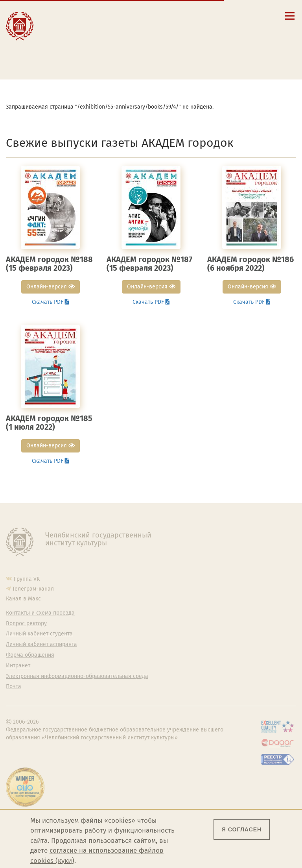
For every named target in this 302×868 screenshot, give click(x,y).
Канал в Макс (23, 599)
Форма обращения (30, 655)
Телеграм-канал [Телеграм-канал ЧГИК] (33, 589)
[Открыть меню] (290, 20)
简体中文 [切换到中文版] (232, 35)
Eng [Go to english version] (208, 27)
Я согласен (242, 829)
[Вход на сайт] (248, 16)
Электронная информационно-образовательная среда (96, 60)
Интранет (18, 666)
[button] (203, 16)
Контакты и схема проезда (91, 28)
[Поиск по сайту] (215, 16)
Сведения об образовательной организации (96, 17)
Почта (14, 687)
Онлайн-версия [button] (51, 287)
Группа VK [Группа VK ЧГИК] (27, 579)
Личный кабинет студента (90, 42)
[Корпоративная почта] (226, 16)
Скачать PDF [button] (51, 302)
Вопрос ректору (26, 624)
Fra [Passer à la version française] (254, 27)
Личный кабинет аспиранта (92, 50)
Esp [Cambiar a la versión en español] (232, 27)
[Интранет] (237, 16)
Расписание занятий (83, 35)
